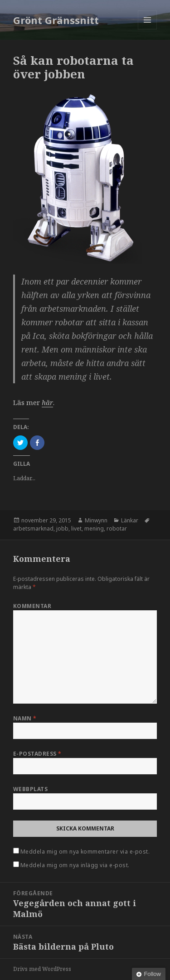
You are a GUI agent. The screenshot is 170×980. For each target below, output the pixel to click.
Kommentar (32, 606)
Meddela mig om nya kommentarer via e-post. (85, 852)
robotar (117, 529)
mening (94, 529)
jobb (62, 529)
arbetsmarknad (33, 529)
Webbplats (30, 789)
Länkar (130, 520)
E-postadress (37, 754)
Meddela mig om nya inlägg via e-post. (75, 865)
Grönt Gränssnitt (56, 20)
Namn (25, 718)
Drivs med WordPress (42, 969)
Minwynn (96, 520)
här (47, 402)
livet (76, 529)
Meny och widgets (148, 29)
